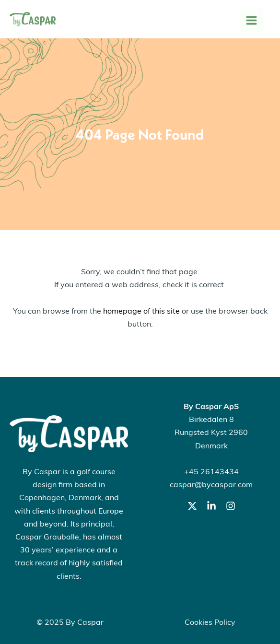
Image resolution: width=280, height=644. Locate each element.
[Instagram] (231, 506)
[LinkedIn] (211, 506)
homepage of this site (141, 312)
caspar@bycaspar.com (211, 485)
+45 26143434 (211, 472)
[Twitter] (192, 506)
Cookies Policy (210, 623)
